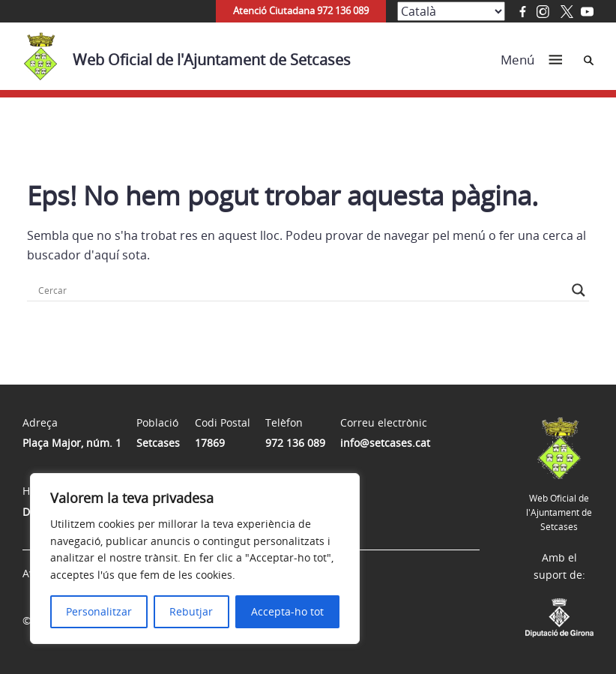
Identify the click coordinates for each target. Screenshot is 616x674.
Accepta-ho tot (287, 611)
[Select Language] (451, 11)
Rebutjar (191, 611)
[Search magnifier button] (579, 290)
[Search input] (301, 290)
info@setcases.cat (385, 443)
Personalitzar (99, 611)
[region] (195, 559)
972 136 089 (295, 443)
